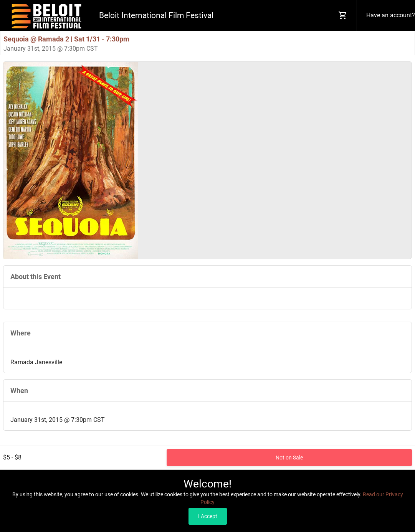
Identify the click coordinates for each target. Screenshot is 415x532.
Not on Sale (289, 458)
